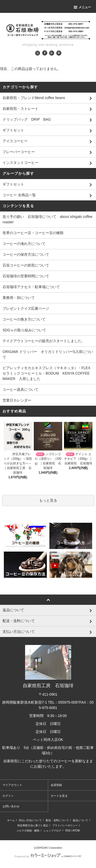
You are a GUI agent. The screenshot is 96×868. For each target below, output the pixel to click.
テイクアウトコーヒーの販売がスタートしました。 (44, 341)
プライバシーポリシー (65, 825)
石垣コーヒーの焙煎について (26, 265)
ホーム (11, 820)
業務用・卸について (19, 298)
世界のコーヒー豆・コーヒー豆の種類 (33, 233)
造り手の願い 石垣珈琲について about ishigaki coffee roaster (47, 219)
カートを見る (59, 796)
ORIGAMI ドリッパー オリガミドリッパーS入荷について (48, 354)
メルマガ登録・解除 (28, 831)
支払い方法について (30, 820)
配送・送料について (57, 820)
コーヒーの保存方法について (26, 254)
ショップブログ (52, 831)
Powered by (48, 856)
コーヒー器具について (20, 389)
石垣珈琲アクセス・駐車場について (31, 287)
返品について (80, 820)
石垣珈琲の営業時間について (26, 276)
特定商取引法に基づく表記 (33, 825)
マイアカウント (12, 785)
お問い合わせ (11, 806)
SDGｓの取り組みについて (24, 330)
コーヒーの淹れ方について (24, 244)
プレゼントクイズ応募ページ (26, 308)
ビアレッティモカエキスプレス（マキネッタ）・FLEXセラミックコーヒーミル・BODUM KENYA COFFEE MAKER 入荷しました (48, 373)
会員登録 (56, 785)
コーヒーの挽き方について (24, 319)
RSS (68, 831)
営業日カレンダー (17, 400)
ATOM (76, 831)
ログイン (8, 796)
